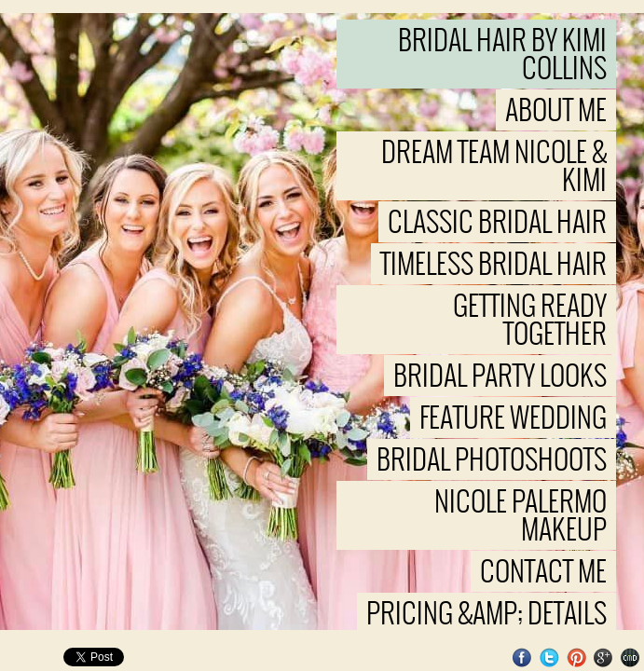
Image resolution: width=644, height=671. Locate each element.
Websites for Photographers (630, 657)
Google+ (603, 657)
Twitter (549, 657)
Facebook (522, 657)
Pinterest (576, 657)
